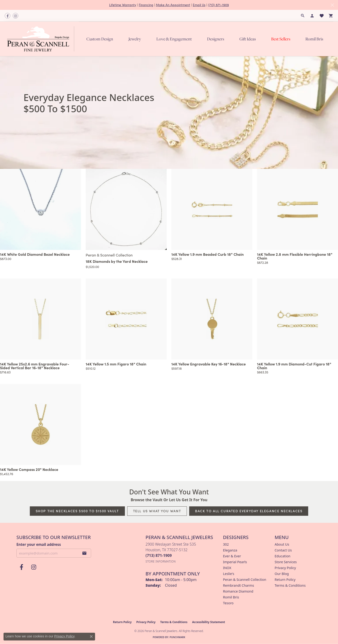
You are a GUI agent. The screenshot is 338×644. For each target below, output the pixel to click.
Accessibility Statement (208, 622)
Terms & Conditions (290, 585)
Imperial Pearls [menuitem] (235, 562)
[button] (303, 16)
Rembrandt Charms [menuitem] (238, 585)
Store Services (286, 562)
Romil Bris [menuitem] (231, 597)
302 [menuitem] (226, 544)
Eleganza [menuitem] (230, 550)
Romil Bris (314, 39)
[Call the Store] (159, 555)
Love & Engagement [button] (174, 39)
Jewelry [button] (135, 39)
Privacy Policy (285, 568)
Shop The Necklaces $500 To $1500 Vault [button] (77, 511)
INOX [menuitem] (227, 568)
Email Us (199, 5)
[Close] (332, 5)
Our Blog (282, 574)
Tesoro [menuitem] (228, 603)
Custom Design (100, 39)
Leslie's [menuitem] (229, 574)
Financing (146, 5)
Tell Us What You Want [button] (157, 511)
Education (282, 556)
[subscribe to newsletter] (84, 553)
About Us (282, 544)
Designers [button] (216, 39)
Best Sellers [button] (281, 39)
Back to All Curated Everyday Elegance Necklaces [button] (249, 511)
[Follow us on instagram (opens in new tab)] (15, 16)
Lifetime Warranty (123, 5)
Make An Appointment (173, 5)
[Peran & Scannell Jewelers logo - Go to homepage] (42, 39)
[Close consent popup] (91, 636)
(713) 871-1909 (218, 5)
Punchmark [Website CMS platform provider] (178, 637)
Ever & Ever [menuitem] (232, 556)
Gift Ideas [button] (248, 39)
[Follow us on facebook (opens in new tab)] (8, 16)
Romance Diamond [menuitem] (238, 591)
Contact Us (283, 550)
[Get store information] (161, 561)
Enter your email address (39, 544)
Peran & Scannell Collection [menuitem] (245, 580)
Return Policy (285, 580)
